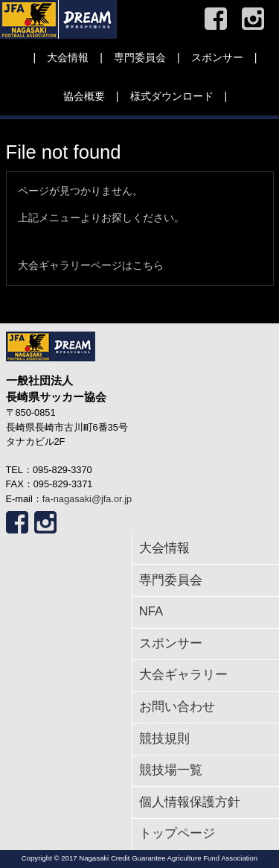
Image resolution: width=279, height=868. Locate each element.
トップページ (177, 833)
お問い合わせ (177, 707)
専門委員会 (140, 57)
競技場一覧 (171, 770)
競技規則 (164, 739)
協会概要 (84, 96)
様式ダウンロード (172, 96)
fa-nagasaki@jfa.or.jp (87, 499)
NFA (151, 611)
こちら (148, 265)
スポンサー (217, 57)
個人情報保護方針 (190, 802)
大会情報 (68, 57)
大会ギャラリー (183, 675)
